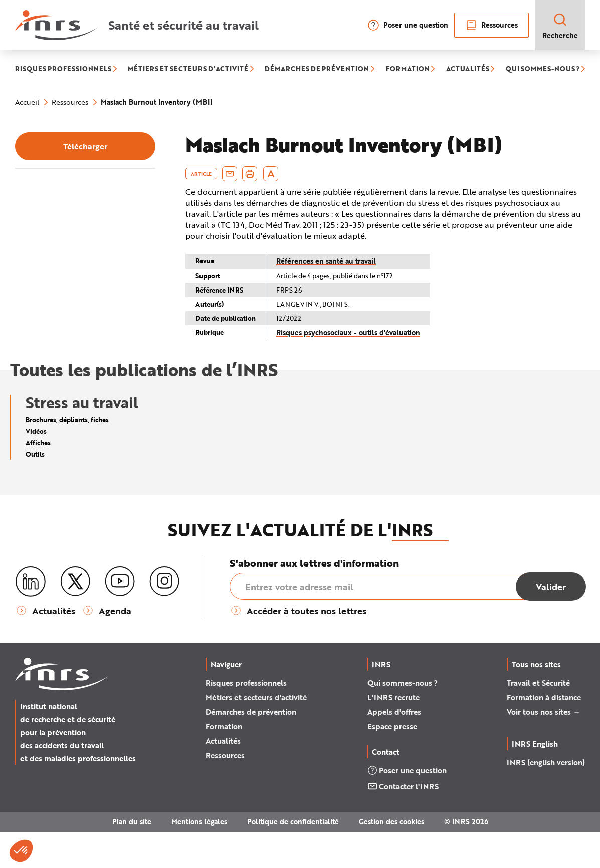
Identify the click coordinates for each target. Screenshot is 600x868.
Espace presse (392, 762)
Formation (224, 762)
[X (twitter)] (75, 618)
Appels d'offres (394, 748)
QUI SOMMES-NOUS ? (543, 69)
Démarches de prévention (251, 748)
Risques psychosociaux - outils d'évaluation (348, 332)
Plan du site (132, 858)
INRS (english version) (546, 798)
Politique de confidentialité (293, 858)
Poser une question (408, 25)
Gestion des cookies (391, 858)
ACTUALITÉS (468, 69)
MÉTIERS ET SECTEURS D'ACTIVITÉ (188, 69)
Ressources (491, 25)
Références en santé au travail (326, 261)
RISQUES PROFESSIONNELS (63, 69)
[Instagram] (164, 618)
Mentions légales (199, 858)
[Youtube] (120, 618)
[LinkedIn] (31, 618)
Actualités (223, 777)
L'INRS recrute (393, 733)
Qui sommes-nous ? (403, 719)
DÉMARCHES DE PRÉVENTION (317, 69)
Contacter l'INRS (403, 822)
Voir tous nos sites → (544, 748)
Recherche (560, 26)
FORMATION (408, 69)
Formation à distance (544, 733)
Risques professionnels (246, 719)
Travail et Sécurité (538, 719)
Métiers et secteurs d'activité (256, 733)
